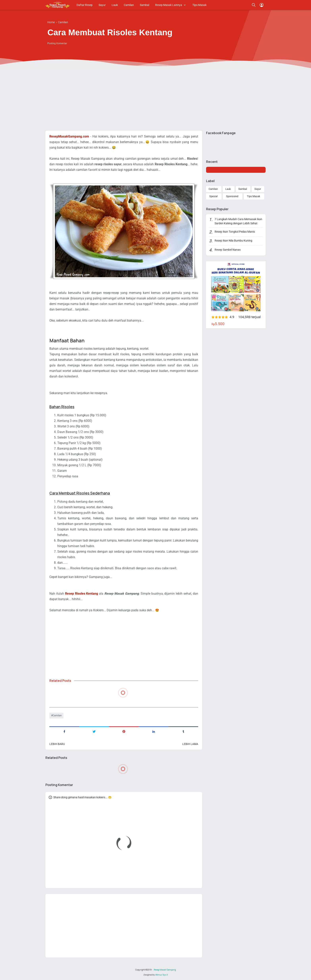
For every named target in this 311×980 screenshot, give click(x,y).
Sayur (102, 5)
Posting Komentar (57, 43)
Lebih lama (190, 744)
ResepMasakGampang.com (69, 136)
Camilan (129, 5)
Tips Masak (199, 5)
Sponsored (232, 196)
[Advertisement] (155, 97)
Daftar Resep (85, 5)
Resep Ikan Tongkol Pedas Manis (235, 232)
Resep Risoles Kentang (82, 594)
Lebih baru (57, 744)
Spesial (213, 196)
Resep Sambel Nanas (228, 250)
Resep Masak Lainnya (169, 5)
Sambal (144, 5)
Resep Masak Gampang (165, 970)
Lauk (115, 5)
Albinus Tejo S (161, 975)
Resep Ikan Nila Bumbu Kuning (233, 241)
